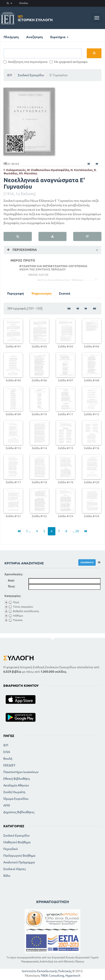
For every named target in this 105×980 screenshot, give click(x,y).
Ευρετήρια (59, 37)
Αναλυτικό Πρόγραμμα (19, 862)
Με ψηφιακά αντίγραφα (69, 62)
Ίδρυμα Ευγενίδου (16, 799)
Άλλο (7, 876)
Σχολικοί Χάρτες (15, 869)
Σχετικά (65, 293)
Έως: (11, 586)
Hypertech (73, 976)
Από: (11, 580)
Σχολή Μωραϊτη (14, 792)
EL (9, 3)
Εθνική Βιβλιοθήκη (17, 779)
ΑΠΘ (7, 805)
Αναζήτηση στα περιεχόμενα (25, 62)
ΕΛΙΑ (7, 752)
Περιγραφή (15, 293)
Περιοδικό (11, 849)
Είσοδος (24, 3)
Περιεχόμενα (24, 250)
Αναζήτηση (34, 37)
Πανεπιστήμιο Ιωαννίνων (21, 772)
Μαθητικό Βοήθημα (17, 842)
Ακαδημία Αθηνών (16, 785)
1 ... (28, 531)
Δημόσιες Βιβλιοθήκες (19, 812)
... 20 (76, 531)
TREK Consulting (52, 976)
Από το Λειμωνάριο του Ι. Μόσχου (60, 280)
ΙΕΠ (10, 75)
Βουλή (8, 759)
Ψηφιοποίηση (41, 293)
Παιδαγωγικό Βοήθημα (19, 856)
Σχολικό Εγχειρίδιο (31, 75)
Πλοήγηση (11, 37)
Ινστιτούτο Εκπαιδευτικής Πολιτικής (47, 971)
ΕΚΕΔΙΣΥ (9, 765)
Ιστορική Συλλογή (35, 18)
